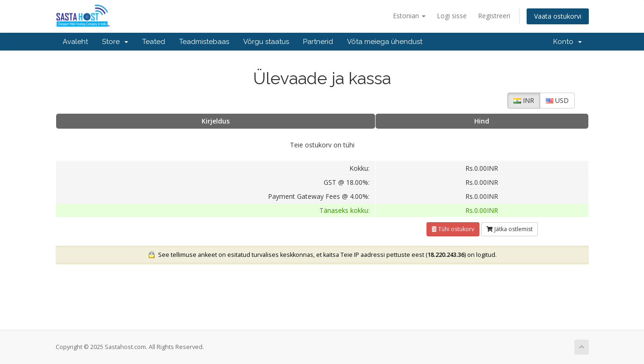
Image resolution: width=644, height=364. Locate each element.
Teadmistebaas (204, 42)
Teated (154, 42)
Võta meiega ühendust (385, 42)
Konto (568, 42)
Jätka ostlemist (510, 229)
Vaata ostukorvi (558, 16)
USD (557, 100)
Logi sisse (452, 16)
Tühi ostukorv (453, 229)
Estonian (409, 16)
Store (115, 42)
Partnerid (318, 42)
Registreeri (494, 16)
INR (524, 100)
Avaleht (75, 42)
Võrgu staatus (266, 42)
